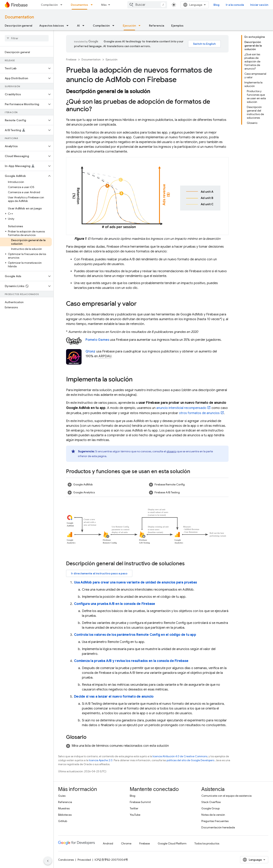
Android (108, 843)
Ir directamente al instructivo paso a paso (99, 573)
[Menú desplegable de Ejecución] (141, 26)
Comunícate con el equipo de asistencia (226, 796)
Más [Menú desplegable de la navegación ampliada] (104, 5)
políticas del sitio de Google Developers (190, 760)
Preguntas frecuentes (215, 821)
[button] (24, 68)
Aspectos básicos (52, 26)
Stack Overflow (211, 802)
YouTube (135, 815)
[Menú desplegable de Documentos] (93, 5)
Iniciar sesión (259, 5)
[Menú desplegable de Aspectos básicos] (69, 26)
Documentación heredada (218, 827)
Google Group (211, 808)
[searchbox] (27, 38)
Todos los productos (207, 843)
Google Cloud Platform (172, 843)
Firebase (71, 60)
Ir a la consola (235, 5)
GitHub (63, 821)
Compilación (49, 5)
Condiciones (66, 860)
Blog (216, 5)
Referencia (157, 26)
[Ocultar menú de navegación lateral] (48, 861)
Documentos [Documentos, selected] (79, 5)
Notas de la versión (213, 815)
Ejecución (112, 60)
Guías (62, 796)
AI (78, 26)
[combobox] (147, 5)
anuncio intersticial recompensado (181, 408)
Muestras (64, 808)
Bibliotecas (65, 815)
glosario (171, 451)
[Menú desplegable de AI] (85, 26)
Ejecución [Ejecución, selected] (129, 26)
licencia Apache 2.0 (101, 760)
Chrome (126, 843)
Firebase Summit (140, 802)
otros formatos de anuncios (199, 413)
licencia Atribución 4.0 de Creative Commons (180, 756)
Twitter (134, 808)
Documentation (19, 17)
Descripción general (18, 26)
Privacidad (84, 860)
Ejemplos (177, 26)
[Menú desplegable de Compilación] (62, 5)
